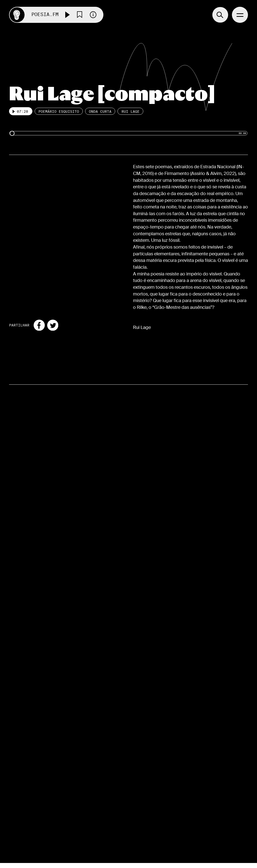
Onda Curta (100, 111)
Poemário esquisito (59, 111)
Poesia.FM (45, 15)
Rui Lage (131, 111)
